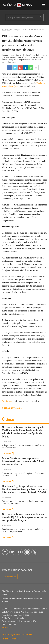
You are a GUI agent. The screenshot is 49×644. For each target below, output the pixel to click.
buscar (41, 18)
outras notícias (13, 408)
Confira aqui (7, 401)
